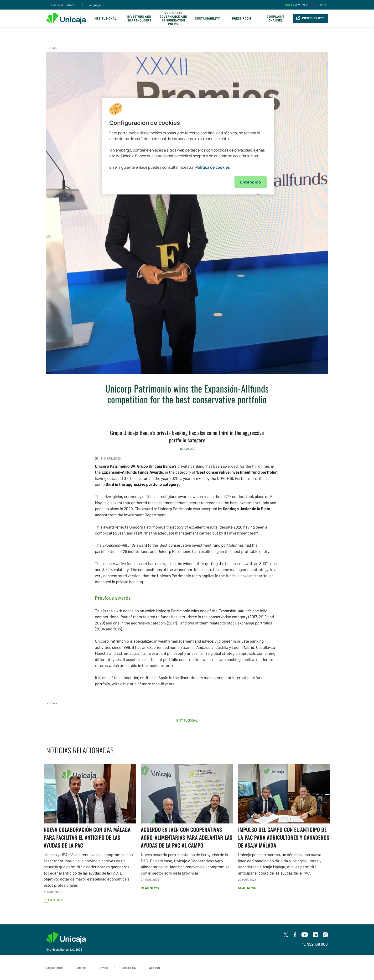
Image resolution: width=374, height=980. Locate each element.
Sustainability (208, 18)
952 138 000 (315, 944)
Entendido (251, 182)
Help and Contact (63, 5)
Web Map (155, 968)
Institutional (105, 18)
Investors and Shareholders (139, 18)
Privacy (104, 968)
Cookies (81, 968)
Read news (53, 900)
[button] (52, 48)
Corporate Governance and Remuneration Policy (173, 18)
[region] (188, 146)
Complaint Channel (276, 18)
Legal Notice (55, 968)
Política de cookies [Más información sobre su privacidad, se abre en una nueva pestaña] (213, 167)
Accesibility (129, 968)
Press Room (242, 18)
